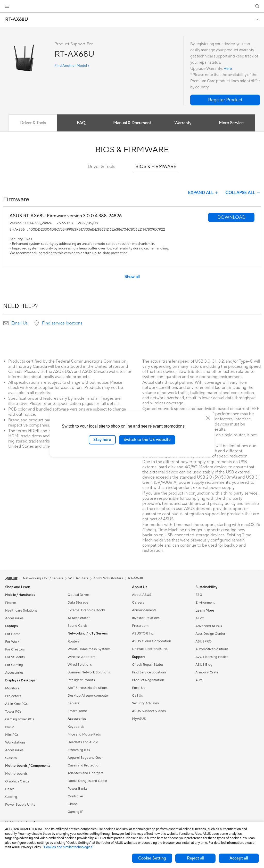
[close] (208, 418)
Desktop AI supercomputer (88, 696)
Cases (10, 789)
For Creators (15, 649)
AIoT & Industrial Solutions (88, 688)
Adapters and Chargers (85, 773)
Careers (138, 603)
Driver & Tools (101, 167)
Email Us (19, 323)
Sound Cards (77, 626)
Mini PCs (12, 735)
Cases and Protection (84, 765)
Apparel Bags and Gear (85, 758)
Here (228, 69)
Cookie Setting (152, 858)
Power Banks (77, 789)
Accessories (14, 618)
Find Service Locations (149, 672)
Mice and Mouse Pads (84, 735)
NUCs (10, 727)
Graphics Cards (17, 781)
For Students (15, 657)
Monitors (12, 688)
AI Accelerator (79, 618)
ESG (199, 595)
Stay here (102, 440)
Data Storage (78, 603)
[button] (7, 6)
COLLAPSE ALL (243, 193)
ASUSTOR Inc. (143, 633)
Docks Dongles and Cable (87, 781)
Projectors (13, 696)
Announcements (144, 610)
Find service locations (62, 323)
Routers (74, 641)
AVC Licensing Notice (212, 657)
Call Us (137, 696)
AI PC (200, 618)
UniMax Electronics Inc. (150, 649)
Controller (75, 796)
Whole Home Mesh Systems (89, 649)
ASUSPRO (204, 641)
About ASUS (142, 595)
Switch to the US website (147, 440)
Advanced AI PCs (209, 626)
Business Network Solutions (89, 672)
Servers (73, 703)
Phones (11, 603)
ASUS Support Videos (149, 711)
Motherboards (16, 774)
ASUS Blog (204, 665)
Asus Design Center (210, 634)
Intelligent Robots (81, 680)
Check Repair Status (148, 665)
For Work (12, 642)
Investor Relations (146, 618)
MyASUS (139, 719)
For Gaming (14, 665)
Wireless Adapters (81, 657)
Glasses (11, 758)
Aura (199, 680)
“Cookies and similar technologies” (68, 847)
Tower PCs (13, 712)
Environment (205, 603)
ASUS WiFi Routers (108, 578)
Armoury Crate (207, 672)
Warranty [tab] (183, 123)
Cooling (11, 797)
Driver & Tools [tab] (33, 123)
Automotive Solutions (212, 649)
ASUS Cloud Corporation (151, 641)
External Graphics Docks (86, 610)
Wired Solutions (80, 665)
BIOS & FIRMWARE (156, 167)
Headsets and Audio (83, 742)
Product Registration (148, 680)
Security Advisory (146, 703)
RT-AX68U (17, 20)
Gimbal (73, 804)
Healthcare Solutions (21, 611)
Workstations (15, 742)
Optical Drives (79, 595)
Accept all (239, 858)
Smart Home (77, 711)
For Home (13, 634)
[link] (132, 6)
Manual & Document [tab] (132, 123)
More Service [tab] (232, 123)
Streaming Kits (79, 750)
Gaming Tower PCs (20, 719)
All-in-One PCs (16, 704)
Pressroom (140, 626)
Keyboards (76, 727)
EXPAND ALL (204, 193)
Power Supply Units (20, 805)
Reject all (196, 858)
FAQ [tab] (81, 123)
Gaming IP (75, 812)
